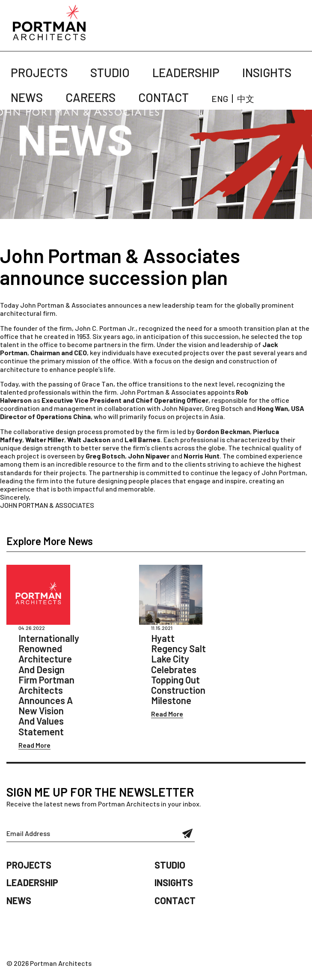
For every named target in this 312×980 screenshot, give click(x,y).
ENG (220, 99)
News (27, 97)
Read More (34, 745)
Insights (267, 72)
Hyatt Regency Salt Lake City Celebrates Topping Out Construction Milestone (178, 669)
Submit (188, 833)
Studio (110, 72)
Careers (91, 97)
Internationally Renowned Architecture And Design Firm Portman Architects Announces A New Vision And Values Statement (49, 685)
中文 (246, 99)
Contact (163, 97)
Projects (39, 72)
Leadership (186, 72)
